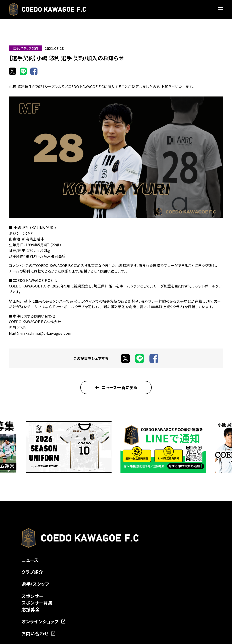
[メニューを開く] (220, 9)
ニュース (30, 560)
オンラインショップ (44, 621)
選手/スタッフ (35, 584)
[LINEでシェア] (23, 71)
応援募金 (31, 609)
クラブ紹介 (32, 572)
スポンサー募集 (37, 603)
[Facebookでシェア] (34, 71)
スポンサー (32, 596)
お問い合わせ (39, 633)
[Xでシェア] (12, 71)
